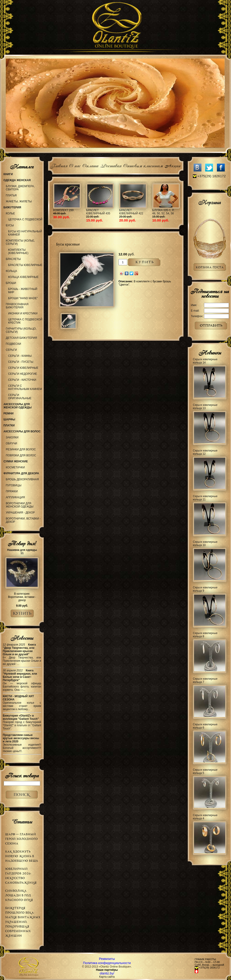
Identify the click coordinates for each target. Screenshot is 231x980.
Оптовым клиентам (143, 165)
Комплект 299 (63, 210)
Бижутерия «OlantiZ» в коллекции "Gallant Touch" (21, 717)
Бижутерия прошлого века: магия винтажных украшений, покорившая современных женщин (23, 922)
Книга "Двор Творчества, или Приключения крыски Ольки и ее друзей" (19, 649)
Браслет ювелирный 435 (98, 212)
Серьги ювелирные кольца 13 (205, 407)
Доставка (111, 165)
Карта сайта (107, 977)
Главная (59, 165)
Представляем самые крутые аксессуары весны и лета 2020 (21, 738)
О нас (75, 165)
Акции (172, 165)
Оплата (90, 165)
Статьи (22, 822)
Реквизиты (107, 959)
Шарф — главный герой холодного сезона (21, 839)
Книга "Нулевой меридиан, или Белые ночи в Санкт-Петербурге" (20, 675)
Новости (22, 638)
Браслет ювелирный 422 (131, 212)
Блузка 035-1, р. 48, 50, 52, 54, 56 (163, 212)
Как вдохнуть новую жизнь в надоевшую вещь (21, 856)
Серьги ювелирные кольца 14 (205, 361)
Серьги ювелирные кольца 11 (205, 498)
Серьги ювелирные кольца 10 (205, 543)
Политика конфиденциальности (107, 963)
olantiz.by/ (107, 973)
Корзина (210, 202)
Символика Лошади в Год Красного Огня (19, 895)
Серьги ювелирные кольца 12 (205, 452)
